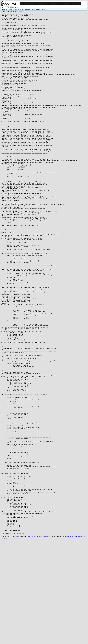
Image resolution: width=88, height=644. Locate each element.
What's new (73, 4)
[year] (21, 11)
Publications (48, 4)
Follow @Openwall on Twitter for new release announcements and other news (25, 9)
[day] (12, 11)
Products (23, 4)
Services (35, 4)
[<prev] (3, 11)
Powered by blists (6, 637)
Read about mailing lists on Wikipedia (39, 640)
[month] (16, 11)
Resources (60, 4)
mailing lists (14, 640)
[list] (25, 11)
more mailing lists (18, 637)
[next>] (8, 11)
